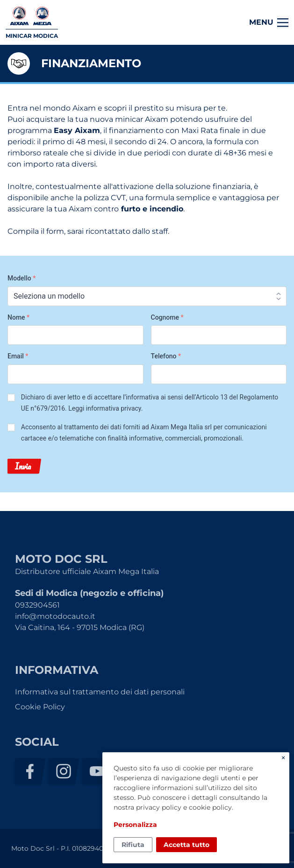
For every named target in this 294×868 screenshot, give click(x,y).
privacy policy (159, 807)
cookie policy (210, 807)
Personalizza (135, 825)
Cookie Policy (40, 707)
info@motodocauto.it (55, 616)
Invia (23, 466)
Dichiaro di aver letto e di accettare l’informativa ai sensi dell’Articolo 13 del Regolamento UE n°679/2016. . (150, 403)
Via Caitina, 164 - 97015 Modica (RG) (80, 627)
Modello (22, 278)
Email (18, 356)
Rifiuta (133, 845)
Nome (18, 317)
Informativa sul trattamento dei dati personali (100, 692)
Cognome (167, 317)
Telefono (166, 356)
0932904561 (37, 605)
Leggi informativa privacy (104, 408)
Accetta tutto (186, 845)
